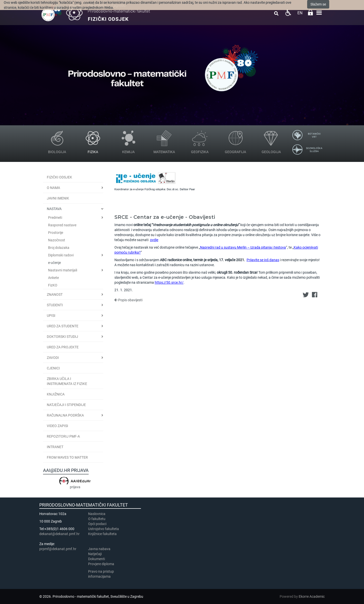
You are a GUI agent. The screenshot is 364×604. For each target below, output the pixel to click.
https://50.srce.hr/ (169, 282)
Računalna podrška (65, 415)
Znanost (55, 294)
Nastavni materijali (63, 270)
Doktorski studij (62, 337)
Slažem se (318, 4)
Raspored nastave (62, 225)
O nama (53, 188)
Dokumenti (97, 559)
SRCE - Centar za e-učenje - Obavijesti (165, 217)
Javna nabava (99, 549)
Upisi (51, 316)
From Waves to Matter (67, 457)
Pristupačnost (288, 13)
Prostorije (56, 233)
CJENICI (53, 368)
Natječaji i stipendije (66, 405)
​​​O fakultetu (97, 519)
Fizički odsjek (59, 177)
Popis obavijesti (128, 300)
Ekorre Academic (312, 596)
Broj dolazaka (59, 248)
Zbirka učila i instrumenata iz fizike (67, 381)
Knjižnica (56, 394)
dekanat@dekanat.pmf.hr (59, 534)
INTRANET (55, 447)
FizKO (53, 285)
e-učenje (54, 263)
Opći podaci (97, 524)
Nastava (54, 209)
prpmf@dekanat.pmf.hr (58, 549)
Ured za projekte (63, 347)
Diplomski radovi (61, 255)
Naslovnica (97, 514)
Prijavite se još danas (263, 260)
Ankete (53, 278)
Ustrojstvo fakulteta (104, 529)
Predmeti (55, 218)
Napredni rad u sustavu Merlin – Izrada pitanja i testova (243, 247)
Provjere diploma (101, 564)
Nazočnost (57, 240)
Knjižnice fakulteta (102, 534)
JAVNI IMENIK (58, 198)
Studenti (55, 305)
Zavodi (53, 358)
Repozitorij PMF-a (63, 436)
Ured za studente (63, 326)
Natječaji (95, 554)
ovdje (154, 240)
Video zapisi (57, 426)
